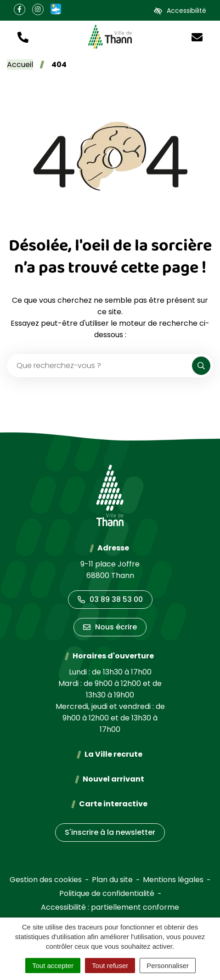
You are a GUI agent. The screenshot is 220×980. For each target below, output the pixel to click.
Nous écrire (110, 627)
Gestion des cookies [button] (46, 880)
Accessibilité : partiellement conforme (110, 907)
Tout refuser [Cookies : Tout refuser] (110, 966)
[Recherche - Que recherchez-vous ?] (100, 366)
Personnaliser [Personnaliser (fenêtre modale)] (168, 966)
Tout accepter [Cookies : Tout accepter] (53, 966)
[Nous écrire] (197, 37)
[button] (23, 37)
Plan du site (112, 880)
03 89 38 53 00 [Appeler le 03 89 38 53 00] (110, 599)
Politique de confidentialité (107, 893)
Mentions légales (173, 880)
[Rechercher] (201, 366)
